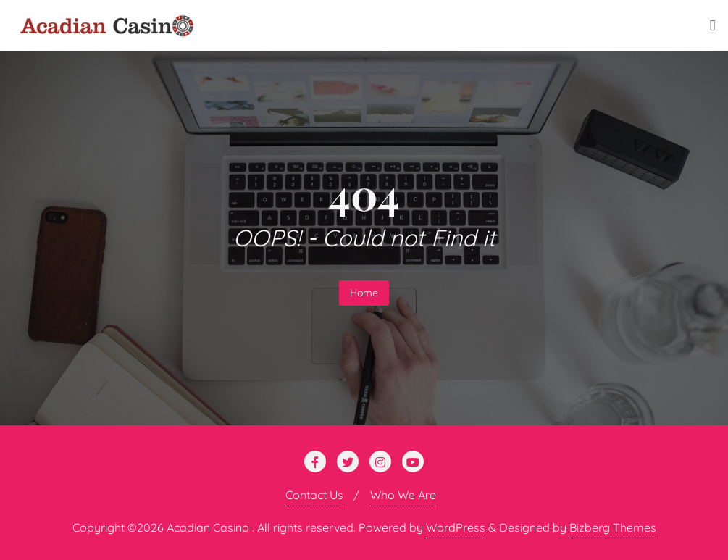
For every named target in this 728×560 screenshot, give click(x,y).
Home (364, 293)
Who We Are (403, 495)
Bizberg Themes (613, 527)
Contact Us (314, 495)
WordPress (456, 527)
